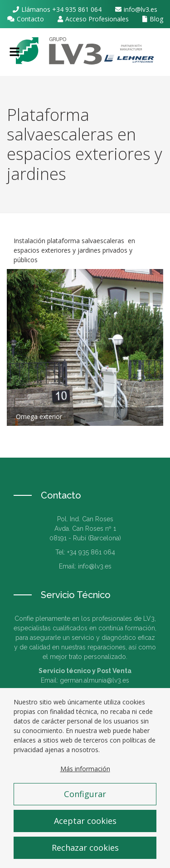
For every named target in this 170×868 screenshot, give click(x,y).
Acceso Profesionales (97, 19)
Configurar (85, 803)
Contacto (30, 19)
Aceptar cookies (85, 830)
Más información (85, 778)
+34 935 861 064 (77, 9)
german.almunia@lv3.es (95, 680)
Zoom (85, 347)
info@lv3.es (141, 9)
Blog (156, 19)
